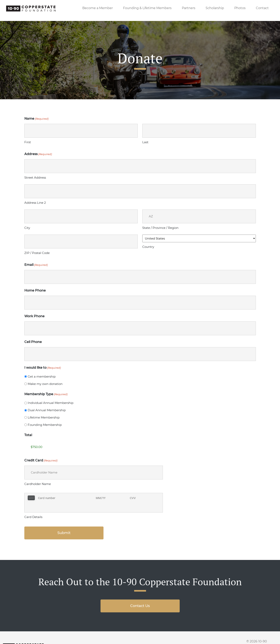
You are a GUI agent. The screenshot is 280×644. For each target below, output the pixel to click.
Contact (262, 8)
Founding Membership (45, 425)
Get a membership (42, 376)
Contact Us (140, 596)
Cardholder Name (38, 484)
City (27, 228)
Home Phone (35, 290)
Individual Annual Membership (51, 403)
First (28, 142)
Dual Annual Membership (47, 410)
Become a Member (98, 8)
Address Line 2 (35, 203)
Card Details (33, 507)
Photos (240, 8)
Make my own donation (45, 384)
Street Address (35, 178)
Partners (189, 8)
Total (28, 435)
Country (148, 247)
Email (36, 265)
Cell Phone (33, 342)
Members (114, 638)
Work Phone (34, 316)
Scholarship (215, 8)
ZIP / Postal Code (37, 253)
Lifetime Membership (44, 417)
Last (145, 142)
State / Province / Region (160, 228)
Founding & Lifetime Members (147, 8)
